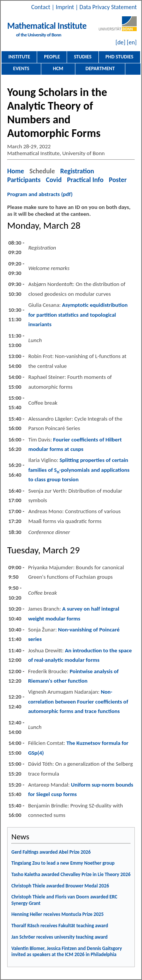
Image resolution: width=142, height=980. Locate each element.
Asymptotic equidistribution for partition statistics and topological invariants (78, 315)
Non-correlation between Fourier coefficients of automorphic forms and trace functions (78, 701)
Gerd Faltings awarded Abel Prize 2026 (51, 852)
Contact (41, 7)
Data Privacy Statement (108, 7)
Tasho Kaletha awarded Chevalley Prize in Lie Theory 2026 (71, 874)
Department (100, 68)
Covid (54, 180)
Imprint (66, 7)
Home (16, 171)
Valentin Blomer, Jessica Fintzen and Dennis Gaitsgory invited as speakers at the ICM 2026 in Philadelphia (67, 952)
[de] (120, 42)
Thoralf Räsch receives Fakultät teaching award (60, 926)
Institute (19, 57)
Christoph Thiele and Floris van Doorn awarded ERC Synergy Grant (64, 900)
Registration (77, 171)
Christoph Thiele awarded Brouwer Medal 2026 (60, 886)
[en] (132, 42)
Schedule (42, 171)
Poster (118, 180)
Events (21, 68)
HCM (58, 68)
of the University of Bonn (38, 35)
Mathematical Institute (47, 26)
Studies (83, 57)
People (52, 57)
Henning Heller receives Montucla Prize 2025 (58, 914)
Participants (24, 180)
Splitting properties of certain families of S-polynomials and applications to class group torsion (79, 470)
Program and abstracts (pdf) (40, 194)
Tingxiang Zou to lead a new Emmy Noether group (63, 863)
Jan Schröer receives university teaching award (59, 937)
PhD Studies (119, 57)
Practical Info (85, 180)
